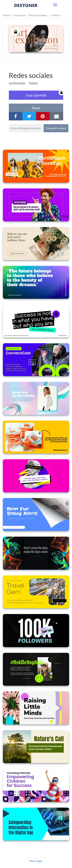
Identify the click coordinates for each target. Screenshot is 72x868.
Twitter (56, 15)
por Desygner (17, 83)
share (36, 108)
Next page (36, 861)
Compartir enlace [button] (56, 128)
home (6, 15)
